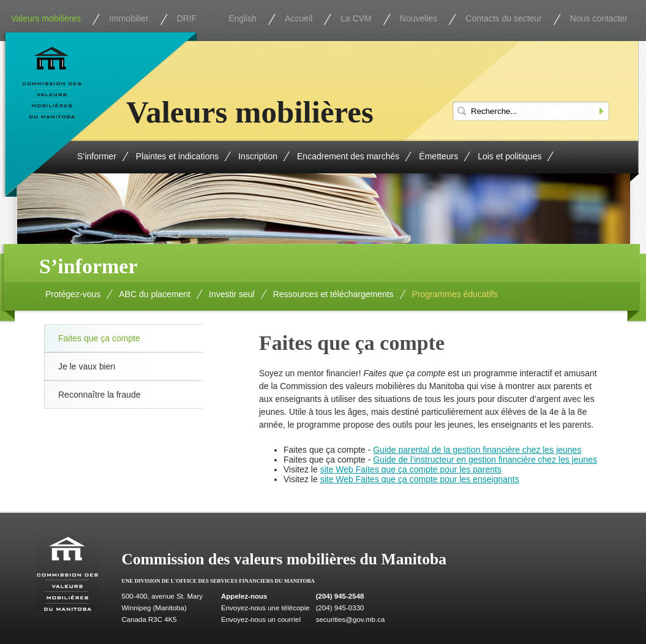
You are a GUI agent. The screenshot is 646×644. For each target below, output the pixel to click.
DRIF (187, 18)
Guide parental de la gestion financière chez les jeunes (477, 450)
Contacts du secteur (504, 18)
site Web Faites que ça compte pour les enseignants (420, 479)
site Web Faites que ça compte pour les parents (411, 469)
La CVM (356, 18)
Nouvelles (419, 18)
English (242, 18)
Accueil (299, 18)
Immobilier (129, 18)
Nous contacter (599, 18)
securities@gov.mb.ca (351, 619)
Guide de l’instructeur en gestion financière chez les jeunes (485, 460)
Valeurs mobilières (46, 18)
